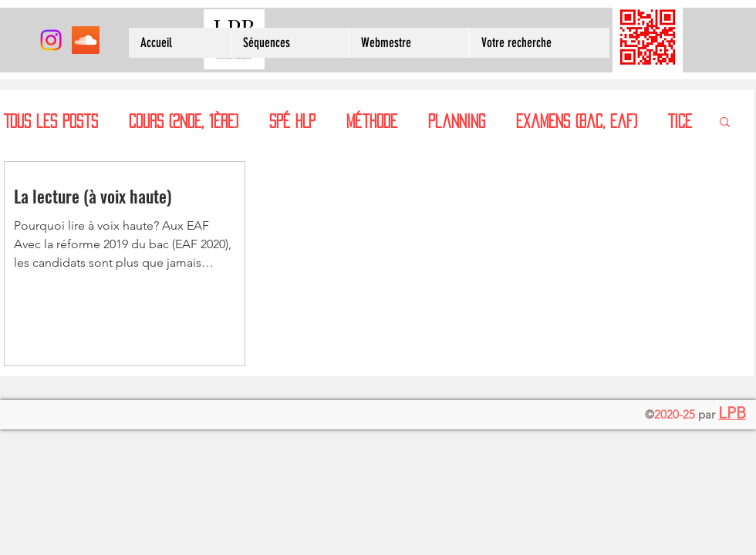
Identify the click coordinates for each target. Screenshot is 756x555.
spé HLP (292, 121)
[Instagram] (51, 40)
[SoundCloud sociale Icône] (86, 40)
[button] (725, 123)
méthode (372, 121)
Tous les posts (51, 121)
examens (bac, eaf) (577, 121)
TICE (680, 121)
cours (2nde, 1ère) (184, 121)
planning (457, 121)
